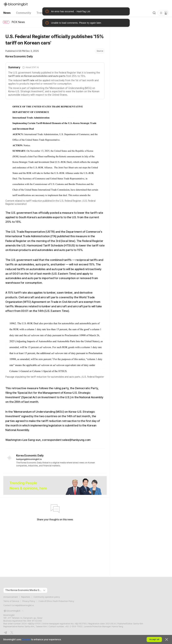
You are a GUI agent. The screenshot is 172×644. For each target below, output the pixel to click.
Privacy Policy (29, 601)
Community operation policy (47, 597)
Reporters (26, 597)
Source (100, 51)
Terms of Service (11, 601)
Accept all (154, 639)
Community (24, 13)
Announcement (11, 597)
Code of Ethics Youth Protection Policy (56, 601)
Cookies (26, 639)
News (7, 13)
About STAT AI (30, 67)
